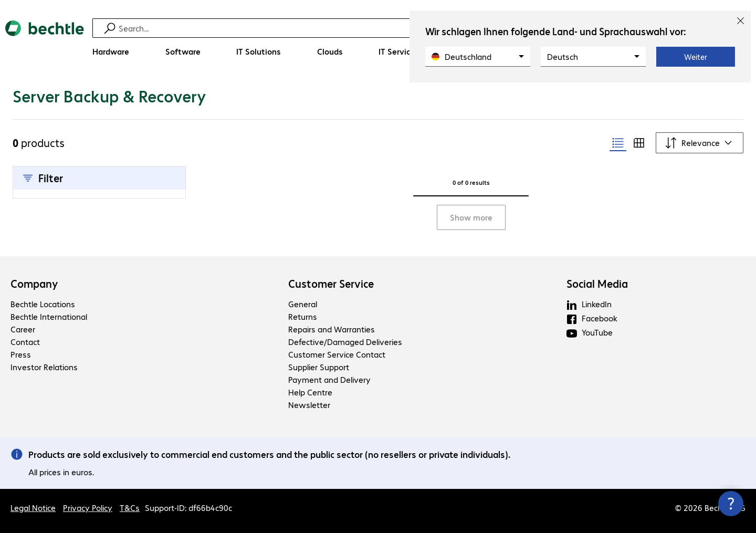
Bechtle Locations (43, 304)
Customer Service (331, 284)
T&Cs (130, 508)
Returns (303, 316)
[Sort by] (700, 143)
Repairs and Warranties (332, 329)
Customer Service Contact (337, 354)
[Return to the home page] (45, 42)
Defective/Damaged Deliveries (345, 342)
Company (34, 284)
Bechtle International (49, 316)
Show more (471, 217)
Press (21, 354)
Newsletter (309, 405)
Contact (25, 342)
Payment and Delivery (329, 379)
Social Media (597, 284)
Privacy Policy (88, 508)
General (303, 304)
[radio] (618, 143)
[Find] (385, 28)
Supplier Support (319, 367)
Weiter (696, 57)
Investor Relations (44, 367)
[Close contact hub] (731, 504)
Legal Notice (33, 508)
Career (23, 329)
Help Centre (310, 392)
